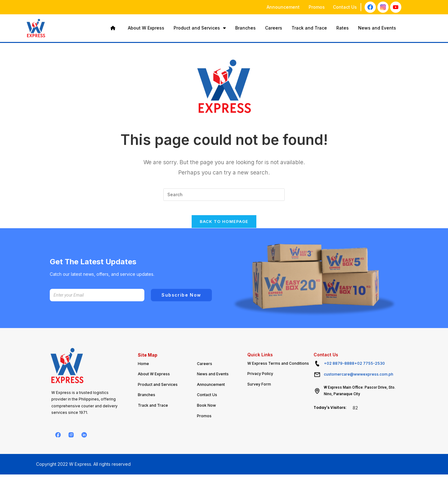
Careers (274, 28)
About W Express (146, 28)
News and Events (377, 28)
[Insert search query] (224, 195)
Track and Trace (309, 28)
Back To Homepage (224, 226)
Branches (245, 28)
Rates (343, 28)
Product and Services (200, 28)
